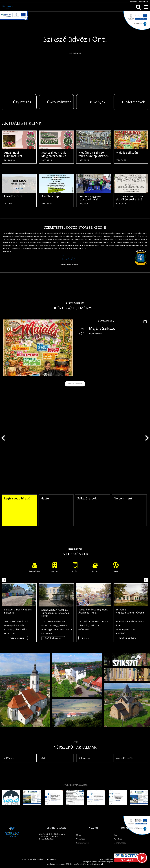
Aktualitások (75, 53)
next (147, 438)
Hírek (79, 835)
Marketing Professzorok (93, 864)
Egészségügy (34, 567)
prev (3, 438)
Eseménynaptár (83, 843)
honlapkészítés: (77, 864)
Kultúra (95, 567)
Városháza (81, 839)
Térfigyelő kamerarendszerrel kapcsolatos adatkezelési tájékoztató (110, 862)
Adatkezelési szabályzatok (110, 859)
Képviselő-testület (125, 758)
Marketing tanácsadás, (56, 864)
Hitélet (75, 567)
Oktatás (55, 567)
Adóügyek (9, 758)
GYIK (44, 758)
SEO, (68, 864)
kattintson (50, 839)
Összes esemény (75, 384)
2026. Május (106, 321)
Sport (116, 567)
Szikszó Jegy (84, 758)
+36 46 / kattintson (50, 837)
